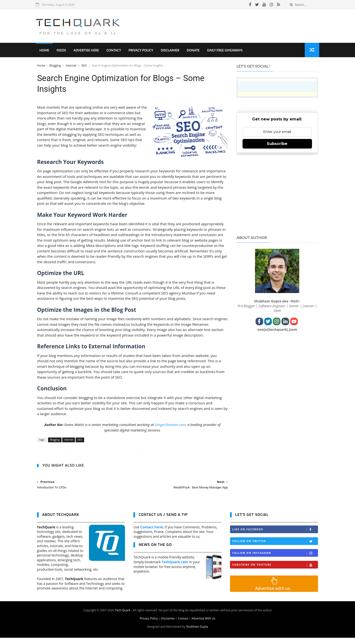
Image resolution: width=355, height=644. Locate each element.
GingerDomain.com (168, 431)
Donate (194, 50)
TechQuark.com (175, 568)
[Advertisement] (230, 26)
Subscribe (277, 144)
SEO (84, 66)
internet (71, 66)
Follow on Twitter (275, 547)
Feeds (62, 50)
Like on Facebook (275, 536)
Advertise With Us (203, 625)
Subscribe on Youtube (275, 571)
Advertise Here (87, 50)
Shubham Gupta (197, 633)
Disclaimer (171, 50)
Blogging (55, 66)
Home (45, 50)
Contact (115, 50)
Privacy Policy (142, 50)
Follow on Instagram (275, 559)
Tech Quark (123, 616)
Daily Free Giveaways (226, 50)
